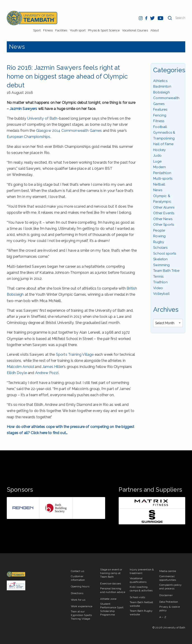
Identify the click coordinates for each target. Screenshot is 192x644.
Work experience (82, 606)
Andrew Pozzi (47, 373)
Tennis (158, 277)
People (159, 230)
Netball (159, 184)
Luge (157, 161)
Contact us (78, 571)
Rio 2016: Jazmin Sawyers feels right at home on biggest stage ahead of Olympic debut (67, 76)
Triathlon (160, 282)
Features (160, 109)
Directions (77, 593)
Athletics (160, 81)
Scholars (160, 248)
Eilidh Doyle (17, 373)
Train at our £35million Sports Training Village (81, 615)
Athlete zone (108, 599)
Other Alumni (164, 207)
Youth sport (78, 30)
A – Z (163, 617)
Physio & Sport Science (104, 30)
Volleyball (161, 294)
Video (158, 288)
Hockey (159, 150)
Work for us (78, 600)
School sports (165, 253)
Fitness (48, 30)
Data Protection (169, 602)
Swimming (161, 265)
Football (160, 127)
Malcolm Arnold (20, 367)
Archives (166, 310)
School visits (137, 597)
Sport (37, 30)
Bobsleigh (161, 92)
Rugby (159, 242)
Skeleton (160, 259)
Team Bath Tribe (166, 271)
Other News (163, 219)
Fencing (160, 115)
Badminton (162, 86)
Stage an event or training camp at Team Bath (111, 573)
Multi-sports (163, 179)
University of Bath (42, 118)
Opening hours (80, 586)
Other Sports (164, 225)
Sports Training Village (75, 355)
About (155, 30)
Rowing (159, 236)
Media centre (168, 571)
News (17, 47)
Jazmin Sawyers (23, 109)
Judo (157, 156)
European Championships (29, 137)
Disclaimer (166, 595)
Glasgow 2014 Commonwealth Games (69, 131)
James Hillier (53, 367)
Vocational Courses (135, 30)
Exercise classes (111, 584)
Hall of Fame (163, 144)
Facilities (61, 30)
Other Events (164, 213)
